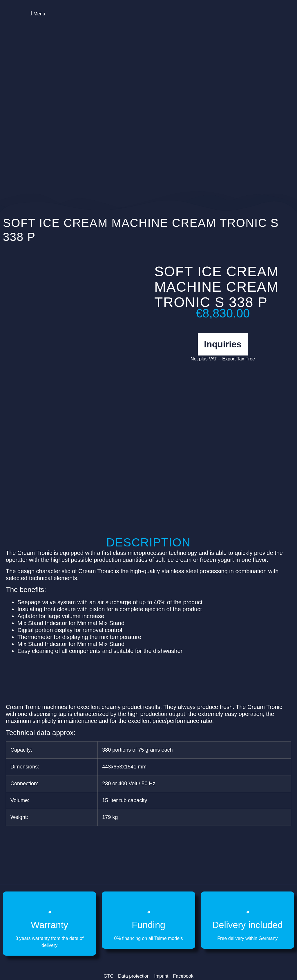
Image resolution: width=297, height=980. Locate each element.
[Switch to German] (256, 20)
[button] (37, 13)
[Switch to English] (245, 20)
